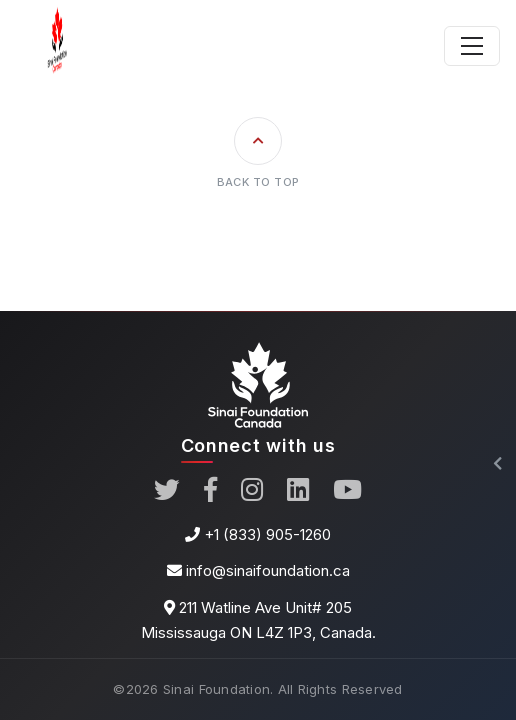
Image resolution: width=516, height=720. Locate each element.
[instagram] (252, 491)
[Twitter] (167, 491)
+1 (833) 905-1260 (267, 534)
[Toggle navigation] (472, 46)
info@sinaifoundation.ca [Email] (268, 570)
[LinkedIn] (298, 491)
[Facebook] (210, 491)
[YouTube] (347, 491)
